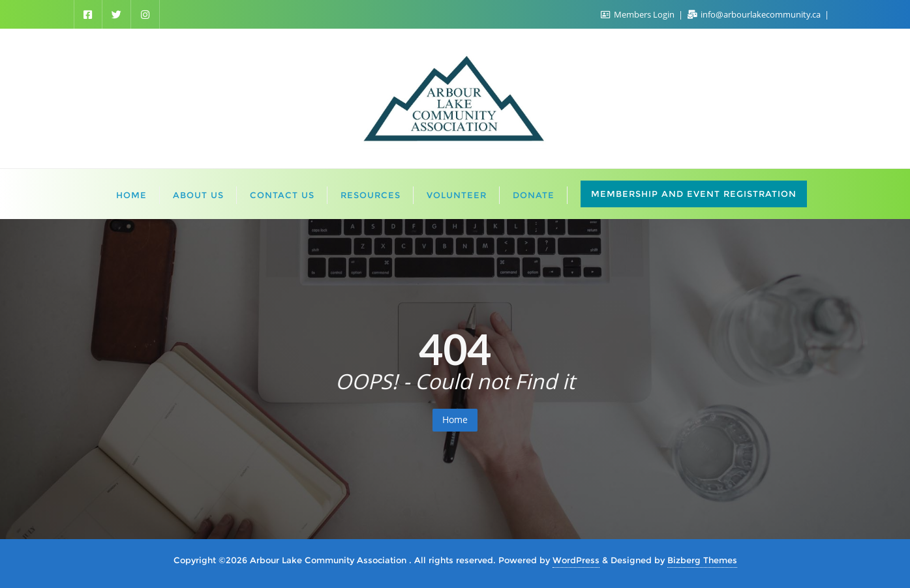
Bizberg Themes (702, 560)
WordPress (576, 560)
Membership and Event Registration (694, 194)
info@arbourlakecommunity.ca (755, 14)
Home (455, 419)
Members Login (639, 14)
